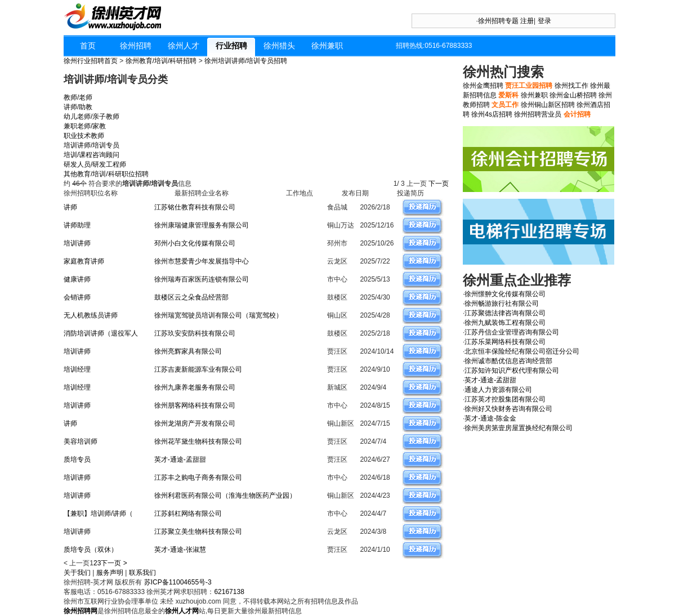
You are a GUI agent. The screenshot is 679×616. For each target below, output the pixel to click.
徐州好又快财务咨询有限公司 (508, 409)
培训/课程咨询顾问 (91, 155)
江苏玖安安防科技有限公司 (195, 333)
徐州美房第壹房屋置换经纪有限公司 (519, 428)
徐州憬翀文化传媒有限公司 (505, 294)
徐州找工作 (571, 86)
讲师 (70, 207)
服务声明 (110, 573)
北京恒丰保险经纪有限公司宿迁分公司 (522, 351)
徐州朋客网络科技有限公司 (195, 405)
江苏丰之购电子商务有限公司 (198, 477)
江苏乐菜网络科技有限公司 (505, 342)
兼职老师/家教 (85, 126)
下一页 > (114, 563)
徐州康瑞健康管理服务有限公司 (202, 225)
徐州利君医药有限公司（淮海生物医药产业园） (225, 496)
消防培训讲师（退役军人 (101, 333)
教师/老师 (78, 97)
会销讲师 (77, 297)
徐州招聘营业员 (538, 114)
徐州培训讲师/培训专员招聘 (246, 61)
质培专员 (77, 459)
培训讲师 (77, 243)
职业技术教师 (84, 136)
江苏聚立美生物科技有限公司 (198, 532)
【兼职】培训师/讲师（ (98, 514)
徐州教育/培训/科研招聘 (161, 61)
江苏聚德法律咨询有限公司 (505, 313)
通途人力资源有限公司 (498, 390)
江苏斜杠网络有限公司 (188, 514)
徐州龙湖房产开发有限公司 (195, 423)
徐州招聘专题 (498, 21)
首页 (88, 46)
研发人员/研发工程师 (95, 164)
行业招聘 (231, 46)
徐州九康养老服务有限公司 (195, 387)
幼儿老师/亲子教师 (91, 117)
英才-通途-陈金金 (490, 418)
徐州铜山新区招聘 (548, 105)
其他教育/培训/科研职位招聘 (106, 174)
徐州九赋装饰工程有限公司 (505, 323)
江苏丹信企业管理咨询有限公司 (512, 332)
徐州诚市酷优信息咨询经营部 (508, 361)
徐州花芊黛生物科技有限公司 (198, 441)
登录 (544, 21)
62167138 (229, 592)
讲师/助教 (78, 107)
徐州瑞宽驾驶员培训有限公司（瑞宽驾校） (218, 315)
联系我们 (142, 573)
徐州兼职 (327, 46)
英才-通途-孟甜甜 (180, 459)
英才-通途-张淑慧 (180, 550)
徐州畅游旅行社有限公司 (502, 303)
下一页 (439, 184)
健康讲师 (77, 279)
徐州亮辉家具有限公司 (188, 351)
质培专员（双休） (91, 550)
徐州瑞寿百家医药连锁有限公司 (202, 279)
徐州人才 (184, 46)
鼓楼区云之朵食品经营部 (191, 297)
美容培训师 (81, 441)
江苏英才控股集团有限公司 (505, 399)
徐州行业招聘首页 (91, 61)
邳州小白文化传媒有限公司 (195, 243)
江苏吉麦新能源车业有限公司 (198, 369)
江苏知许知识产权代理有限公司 (512, 371)
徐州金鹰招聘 (483, 86)
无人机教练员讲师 (91, 315)
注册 (527, 21)
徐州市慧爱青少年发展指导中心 (202, 261)
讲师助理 (77, 225)
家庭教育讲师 (84, 261)
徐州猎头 (279, 46)
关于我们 (77, 573)
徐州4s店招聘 (492, 114)
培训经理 (77, 369)
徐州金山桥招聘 (573, 95)
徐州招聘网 (81, 611)
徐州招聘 (136, 46)
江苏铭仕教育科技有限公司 (195, 207)
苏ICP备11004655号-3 (178, 582)
